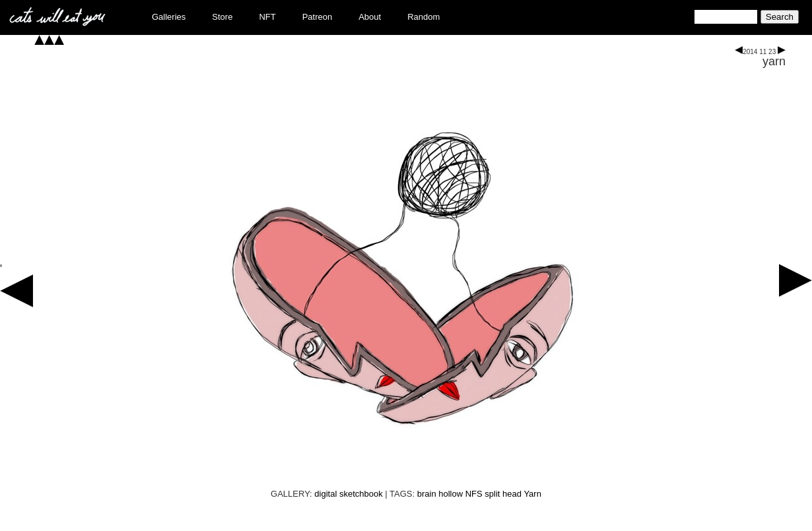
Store (222, 17)
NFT (267, 17)
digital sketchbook (348, 494)
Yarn (532, 494)
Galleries (169, 17)
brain (427, 494)
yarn (774, 61)
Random (423, 17)
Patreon (318, 17)
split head (503, 494)
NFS (474, 494)
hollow (451, 494)
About (370, 17)
